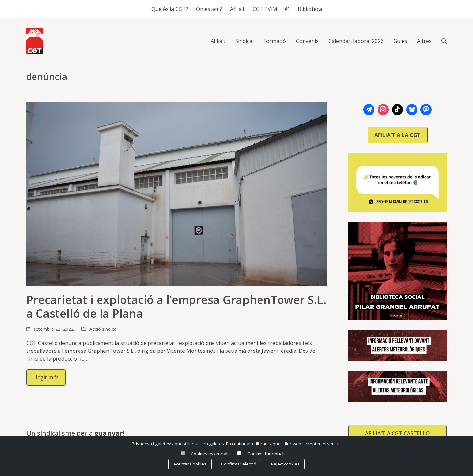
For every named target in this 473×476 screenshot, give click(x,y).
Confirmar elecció (239, 464)
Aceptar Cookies (190, 464)
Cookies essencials (210, 454)
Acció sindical (103, 329)
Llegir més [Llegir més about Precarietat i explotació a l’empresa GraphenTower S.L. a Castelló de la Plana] (46, 377)
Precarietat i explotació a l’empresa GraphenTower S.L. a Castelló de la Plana (176, 307)
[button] (444, 41)
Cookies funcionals (267, 454)
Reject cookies (285, 464)
